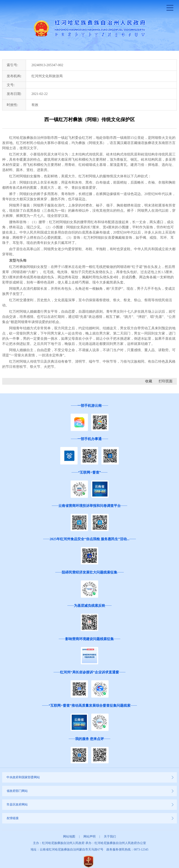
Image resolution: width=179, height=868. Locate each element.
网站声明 (89, 837)
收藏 (149, 381)
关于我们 (110, 837)
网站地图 (69, 837)
